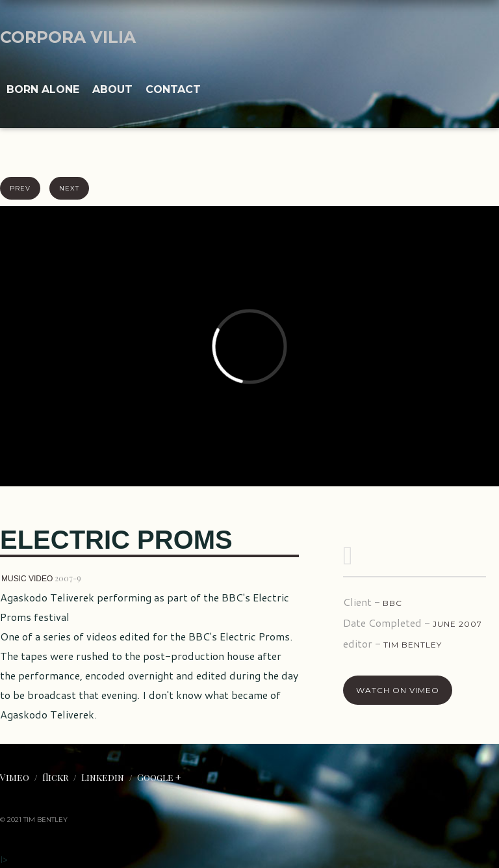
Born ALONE (43, 89)
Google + (159, 777)
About (112, 89)
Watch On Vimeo (398, 690)
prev (20, 188)
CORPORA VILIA (68, 37)
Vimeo (15, 777)
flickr (55, 777)
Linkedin (103, 777)
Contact (173, 89)
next (69, 188)
